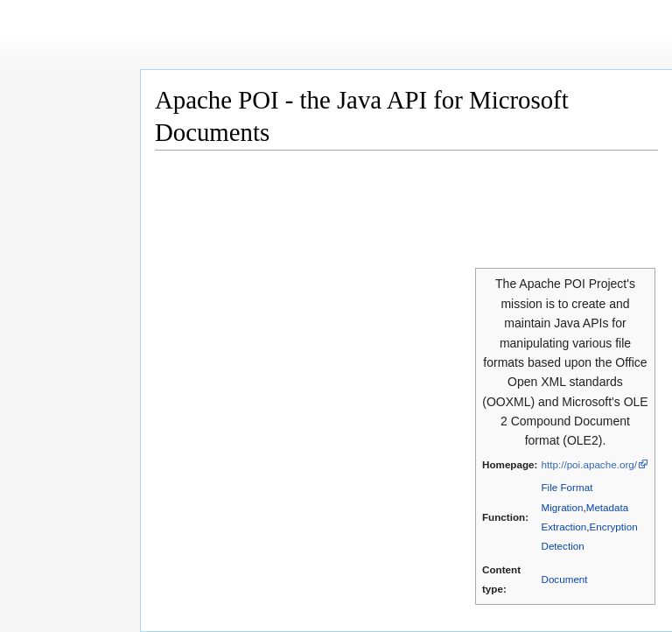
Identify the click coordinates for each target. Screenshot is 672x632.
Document (564, 579)
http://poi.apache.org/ (589, 464)
